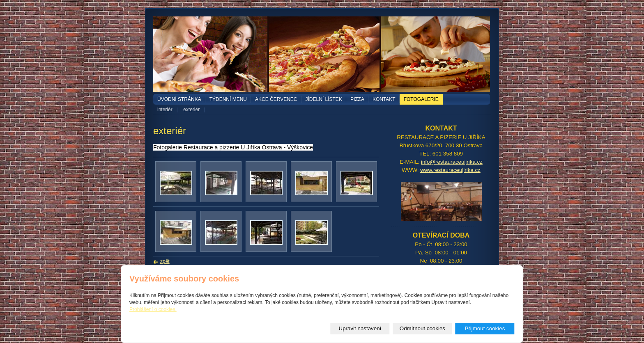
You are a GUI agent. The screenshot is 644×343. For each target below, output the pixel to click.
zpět (165, 261)
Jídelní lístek (324, 99)
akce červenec (276, 99)
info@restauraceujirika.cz (452, 162)
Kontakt (384, 99)
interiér (165, 110)
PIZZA (357, 99)
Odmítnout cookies (422, 328)
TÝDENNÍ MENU (228, 99)
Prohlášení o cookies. (153, 309)
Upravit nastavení (360, 328)
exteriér (191, 110)
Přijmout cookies (485, 328)
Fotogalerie (421, 99)
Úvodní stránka (179, 99)
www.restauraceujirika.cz (450, 170)
